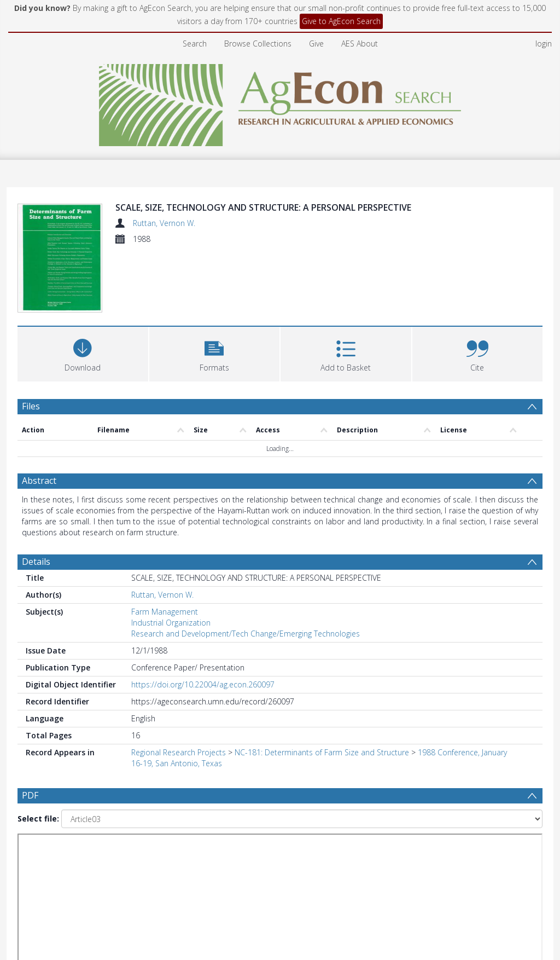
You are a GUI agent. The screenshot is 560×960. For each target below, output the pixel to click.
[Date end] (284, 853)
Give (316, 44)
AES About (360, 44)
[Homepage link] (280, 102)
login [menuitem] (544, 44)
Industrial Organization (171, 623)
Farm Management (165, 612)
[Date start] (201, 853)
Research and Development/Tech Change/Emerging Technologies (246, 634)
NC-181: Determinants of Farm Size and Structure (322, 752)
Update (409, 852)
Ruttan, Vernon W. (164, 223)
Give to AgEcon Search (341, 21)
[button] (215, 353)
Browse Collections (258, 44)
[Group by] (88, 853)
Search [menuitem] (195, 44)
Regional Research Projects (179, 752)
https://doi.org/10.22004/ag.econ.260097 (203, 684)
